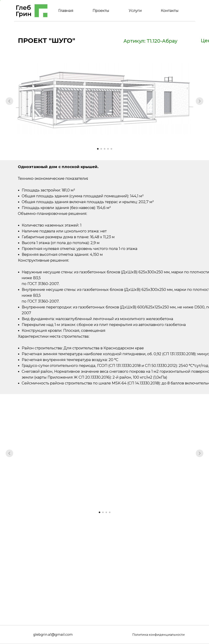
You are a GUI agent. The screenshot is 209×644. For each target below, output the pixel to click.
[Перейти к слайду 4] (108, 149)
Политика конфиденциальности (158, 635)
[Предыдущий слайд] (9, 101)
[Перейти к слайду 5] (111, 149)
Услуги (135, 11)
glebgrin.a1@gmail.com (53, 635)
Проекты (101, 11)
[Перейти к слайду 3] (105, 149)
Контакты (170, 11)
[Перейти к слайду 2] (101, 149)
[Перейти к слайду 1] (98, 149)
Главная (66, 11)
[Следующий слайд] (200, 101)
